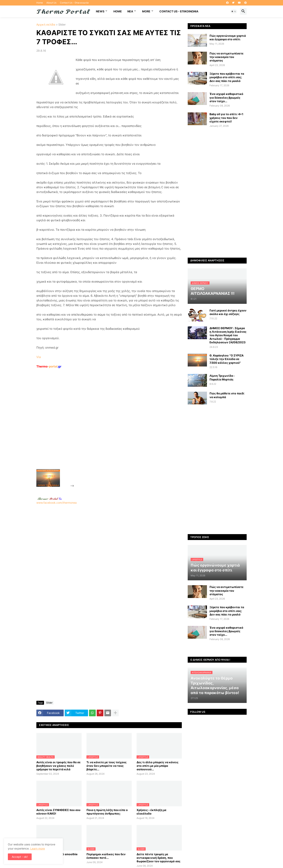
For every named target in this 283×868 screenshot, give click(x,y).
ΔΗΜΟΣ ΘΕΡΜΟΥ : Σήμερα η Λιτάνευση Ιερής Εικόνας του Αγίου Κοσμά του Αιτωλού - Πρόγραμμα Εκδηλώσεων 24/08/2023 (228, 335)
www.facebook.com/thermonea (109, 555)
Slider (62, 25)
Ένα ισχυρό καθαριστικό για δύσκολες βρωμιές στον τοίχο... (226, 97)
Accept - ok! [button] (20, 857)
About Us (51, 3)
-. (50, 499)
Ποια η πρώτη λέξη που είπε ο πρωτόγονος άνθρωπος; (107, 812)
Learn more (38, 848)
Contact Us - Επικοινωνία (74, 3)
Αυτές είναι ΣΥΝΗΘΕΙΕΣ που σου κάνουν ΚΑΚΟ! (58, 812)
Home (40, 3)
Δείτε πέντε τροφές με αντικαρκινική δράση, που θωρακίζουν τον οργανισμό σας (158, 858)
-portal (49, 366)
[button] (234, 11)
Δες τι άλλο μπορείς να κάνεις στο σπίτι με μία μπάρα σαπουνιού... (158, 766)
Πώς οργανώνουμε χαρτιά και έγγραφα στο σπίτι (228, 37)
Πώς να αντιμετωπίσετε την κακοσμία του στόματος (226, 57)
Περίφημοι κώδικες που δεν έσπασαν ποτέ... (106, 856)
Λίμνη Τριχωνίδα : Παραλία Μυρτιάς (222, 377)
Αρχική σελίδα (46, 25)
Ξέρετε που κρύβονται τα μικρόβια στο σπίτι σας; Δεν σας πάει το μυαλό (227, 77)
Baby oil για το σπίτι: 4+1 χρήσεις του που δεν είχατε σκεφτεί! (226, 118)
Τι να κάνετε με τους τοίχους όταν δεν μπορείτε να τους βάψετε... (107, 766)
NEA (130, 11)
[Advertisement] (104, 428)
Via (39, 357)
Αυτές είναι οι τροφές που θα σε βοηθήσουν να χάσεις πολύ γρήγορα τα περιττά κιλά (58, 766)
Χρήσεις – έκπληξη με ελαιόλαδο (152, 812)
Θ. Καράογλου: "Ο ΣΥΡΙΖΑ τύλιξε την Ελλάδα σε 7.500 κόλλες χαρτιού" (226, 359)
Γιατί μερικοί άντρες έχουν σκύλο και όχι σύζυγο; (228, 312)
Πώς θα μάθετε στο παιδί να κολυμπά (227, 395)
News (100, 11)
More (146, 11)
